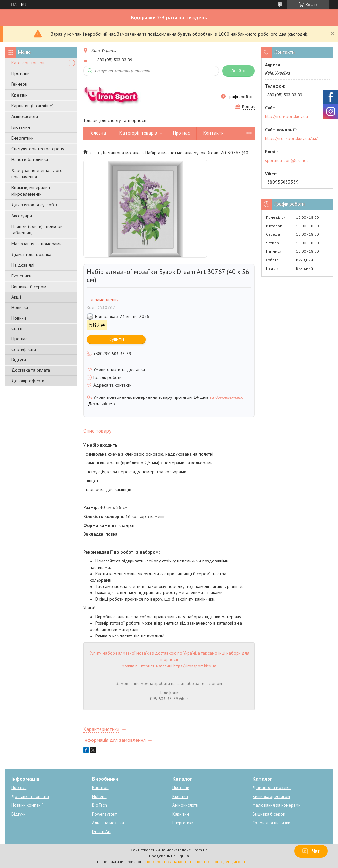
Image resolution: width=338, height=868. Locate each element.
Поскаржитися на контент (169, 862)
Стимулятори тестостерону (38, 149)
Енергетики (23, 138)
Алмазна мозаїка (108, 823)
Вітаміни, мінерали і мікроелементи (31, 191)
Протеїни (21, 73)
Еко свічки (21, 276)
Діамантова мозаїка (31, 254)
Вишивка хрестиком (271, 796)
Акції (16, 297)
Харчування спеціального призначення (37, 173)
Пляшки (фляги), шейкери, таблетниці (37, 230)
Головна (98, 133)
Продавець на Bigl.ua (169, 856)
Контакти (214, 133)
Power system (105, 814)
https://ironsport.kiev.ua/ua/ (291, 138)
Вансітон (100, 788)
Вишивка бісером (29, 287)
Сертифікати (24, 349)
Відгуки (19, 360)
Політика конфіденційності (220, 862)
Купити (116, 339)
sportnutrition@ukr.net (286, 160)
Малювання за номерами (37, 244)
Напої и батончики (30, 159)
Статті (17, 328)
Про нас (19, 339)
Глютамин (21, 127)
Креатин (20, 95)
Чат (311, 851)
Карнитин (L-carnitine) (32, 106)
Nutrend (99, 796)
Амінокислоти (25, 116)
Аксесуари (22, 216)
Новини (19, 318)
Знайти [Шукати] (238, 71)
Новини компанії (27, 805)
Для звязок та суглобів (34, 205)
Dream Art (101, 832)
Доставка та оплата (31, 370)
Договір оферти (28, 381)
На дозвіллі (23, 265)
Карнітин (181, 814)
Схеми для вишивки (271, 823)
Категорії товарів (29, 63)
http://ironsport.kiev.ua (286, 116)
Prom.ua (200, 850)
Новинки (20, 307)
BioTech (100, 805)
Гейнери (19, 84)
